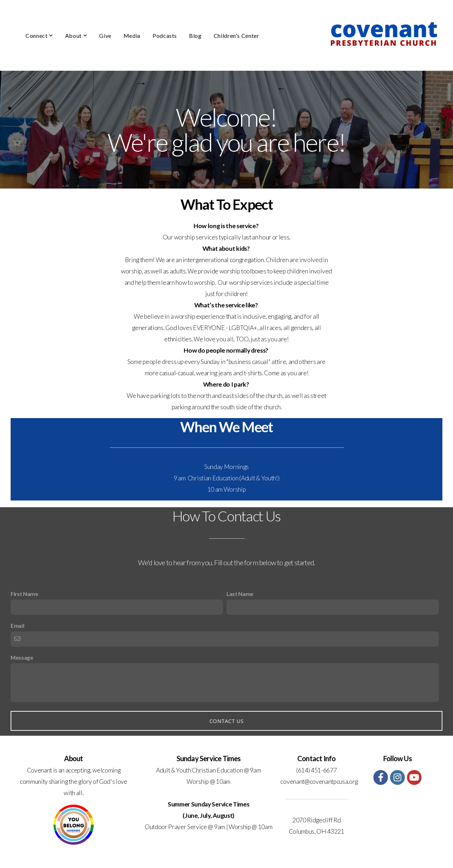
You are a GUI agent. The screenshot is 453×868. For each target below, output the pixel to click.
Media (132, 36)
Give (105, 36)
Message (22, 657)
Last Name (240, 594)
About (76, 36)
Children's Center (237, 36)
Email (17, 626)
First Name (24, 594)
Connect (39, 36)
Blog (195, 36)
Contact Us (226, 721)
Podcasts (165, 36)
